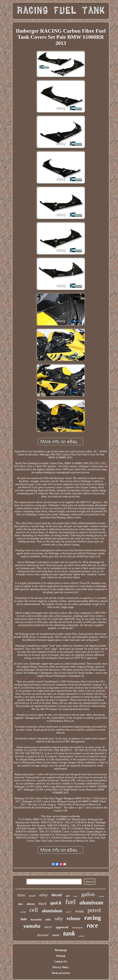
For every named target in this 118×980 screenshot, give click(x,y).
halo (24, 919)
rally (59, 919)
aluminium (52, 911)
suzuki (32, 896)
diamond (43, 935)
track (76, 896)
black (42, 904)
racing (93, 918)
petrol (94, 910)
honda (79, 911)
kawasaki (36, 920)
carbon (101, 896)
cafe (68, 896)
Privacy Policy (61, 967)
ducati (57, 895)
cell (34, 910)
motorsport (77, 927)
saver (69, 912)
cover (56, 935)
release (74, 918)
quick (56, 903)
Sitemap (61, 956)
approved (62, 927)
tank (69, 933)
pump (23, 912)
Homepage (61, 950)
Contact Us (61, 962)
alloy (43, 895)
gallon (88, 894)
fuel (71, 902)
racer (48, 927)
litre (21, 904)
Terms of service (61, 973)
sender (82, 936)
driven (31, 904)
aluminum (91, 903)
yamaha (32, 926)
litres (21, 895)
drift (48, 920)
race (92, 925)
